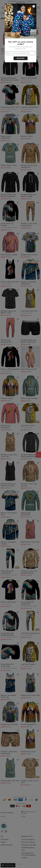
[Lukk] (34, 6)
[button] (20, 434)
